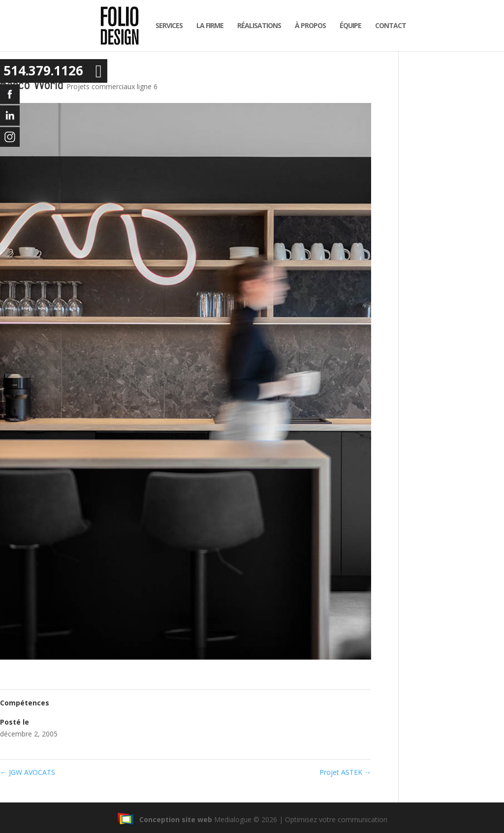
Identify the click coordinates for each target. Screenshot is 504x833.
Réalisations (256, 25)
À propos (307, 25)
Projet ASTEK (345, 772)
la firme (207, 25)
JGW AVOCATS (28, 772)
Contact (388, 25)
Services (166, 25)
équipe (347, 25)
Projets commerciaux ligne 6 (112, 86)
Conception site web (165, 819)
